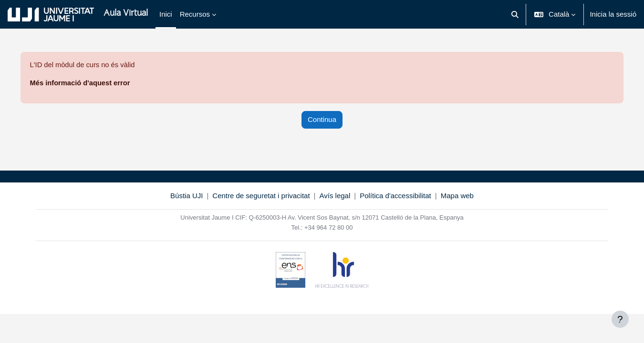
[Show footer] (620, 319)
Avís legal (335, 196)
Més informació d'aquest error (94, 83)
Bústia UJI (187, 196)
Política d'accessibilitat (395, 196)
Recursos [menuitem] (195, 14)
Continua (322, 120)
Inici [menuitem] (166, 14)
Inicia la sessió (613, 14)
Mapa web (457, 196)
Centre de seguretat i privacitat (261, 196)
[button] (515, 14)
